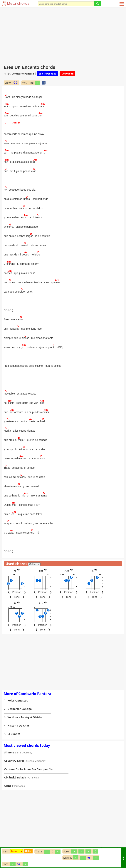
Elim (51, 769)
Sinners (9, 752)
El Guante (14, 734)
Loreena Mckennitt (35, 761)
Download (67, 74)
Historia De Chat (19, 726)
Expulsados (19, 786)
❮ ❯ (15, 83)
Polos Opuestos (18, 700)
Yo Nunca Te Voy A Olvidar (25, 717)
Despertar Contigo (20, 709)
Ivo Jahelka (33, 778)
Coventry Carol (14, 761)
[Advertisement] (63, 35)
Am (67, 571)
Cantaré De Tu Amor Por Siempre (26, 769)
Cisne (8, 786)
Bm (41, 603)
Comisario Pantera (23, 74)
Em (41, 571)
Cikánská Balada (15, 777)
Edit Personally (48, 74)
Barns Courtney (24, 753)
